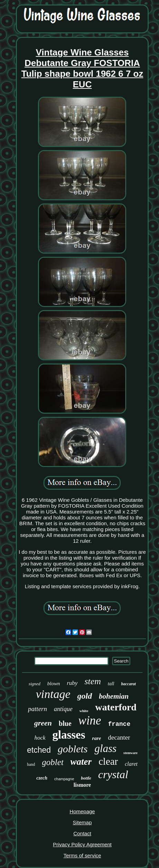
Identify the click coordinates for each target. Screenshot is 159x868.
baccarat (128, 684)
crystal (113, 774)
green (43, 723)
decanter (119, 737)
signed (34, 684)
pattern (37, 709)
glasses (69, 735)
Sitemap (82, 822)
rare (97, 738)
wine (90, 721)
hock (40, 738)
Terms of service (82, 855)
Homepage (82, 811)
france (119, 724)
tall (111, 684)
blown (54, 684)
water (81, 762)
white (84, 711)
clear (108, 761)
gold (85, 696)
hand (31, 764)
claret (131, 764)
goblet (53, 762)
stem (93, 681)
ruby (72, 683)
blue (65, 723)
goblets (73, 749)
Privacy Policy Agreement (82, 844)
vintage (53, 694)
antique (63, 709)
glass (106, 748)
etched (39, 750)
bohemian (114, 696)
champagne (64, 779)
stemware (131, 753)
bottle (86, 778)
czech (42, 778)
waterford (116, 707)
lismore (82, 785)
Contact (82, 833)
